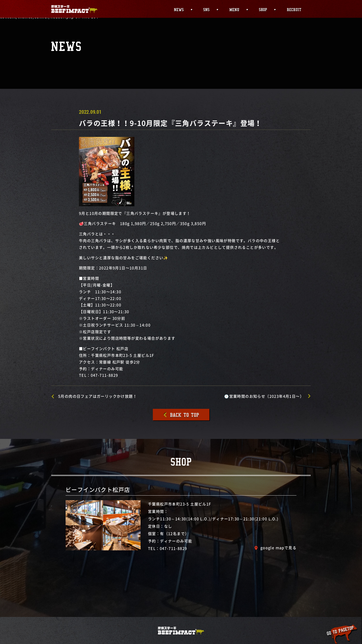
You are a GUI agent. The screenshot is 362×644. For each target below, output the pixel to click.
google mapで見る (278, 548)
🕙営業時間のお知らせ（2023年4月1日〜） (264, 396)
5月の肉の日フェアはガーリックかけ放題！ (98, 396)
